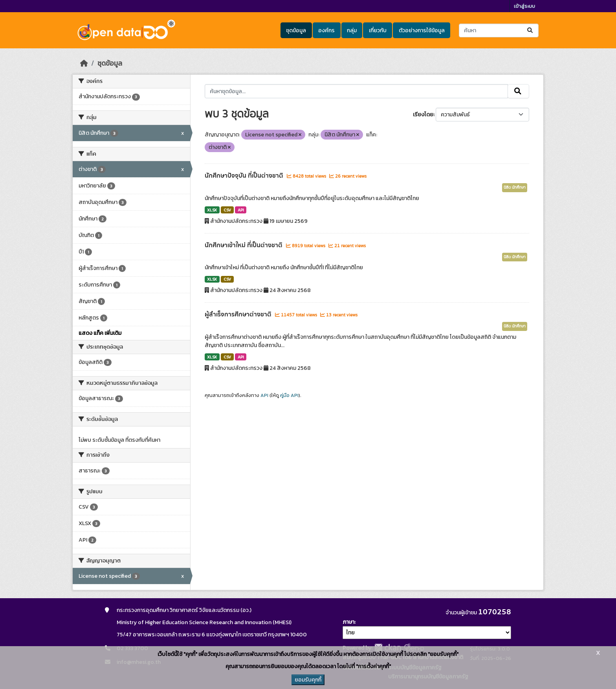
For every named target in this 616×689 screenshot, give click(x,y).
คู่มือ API (289, 395)
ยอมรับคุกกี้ (308, 680)
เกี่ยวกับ (378, 30)
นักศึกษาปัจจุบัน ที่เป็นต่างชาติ (245, 176)
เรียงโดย (423, 115)
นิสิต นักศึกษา (515, 187)
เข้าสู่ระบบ (524, 6)
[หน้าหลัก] (84, 63)
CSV (227, 210)
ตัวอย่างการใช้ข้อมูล (422, 30)
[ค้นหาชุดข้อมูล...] (499, 30)
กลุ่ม (352, 30)
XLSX (212, 210)
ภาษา (348, 622)
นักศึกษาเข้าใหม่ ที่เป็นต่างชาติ (244, 245)
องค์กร (326, 30)
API (241, 210)
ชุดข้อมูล (296, 30)
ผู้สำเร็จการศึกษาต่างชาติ (239, 314)
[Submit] (531, 30)
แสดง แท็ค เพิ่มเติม (100, 333)
